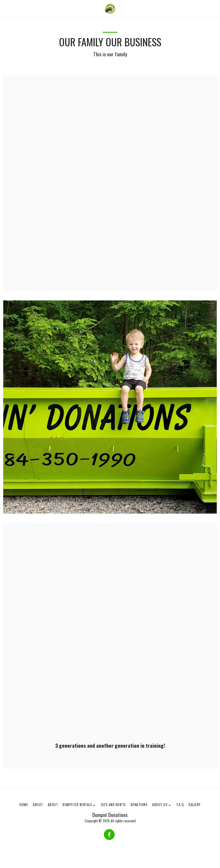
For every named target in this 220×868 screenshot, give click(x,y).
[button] (6, 9)
